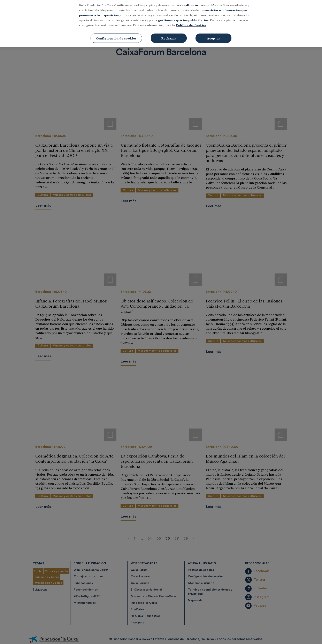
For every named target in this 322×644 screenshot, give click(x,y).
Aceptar (213, 21)
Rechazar (169, 21)
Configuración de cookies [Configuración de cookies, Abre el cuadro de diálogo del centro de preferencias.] (116, 21)
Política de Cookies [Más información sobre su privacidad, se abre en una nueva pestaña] (191, 8)
